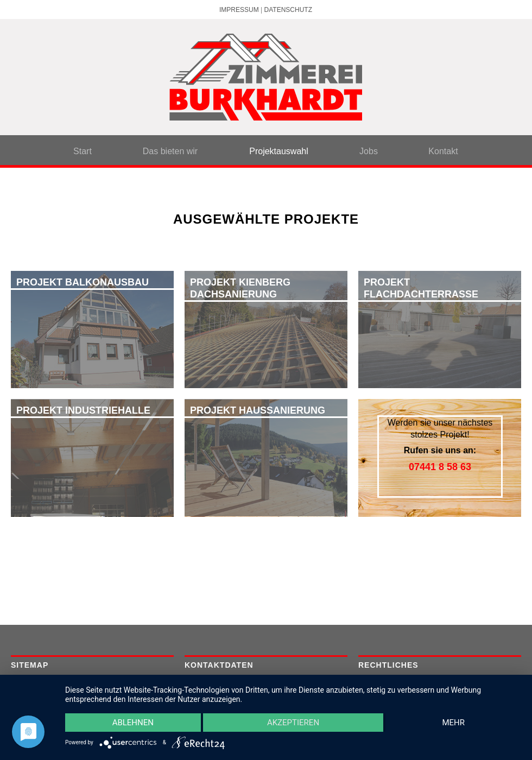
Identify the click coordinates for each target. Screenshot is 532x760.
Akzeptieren (293, 723)
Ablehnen (133, 723)
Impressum (239, 10)
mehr (453, 723)
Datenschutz (288, 10)
